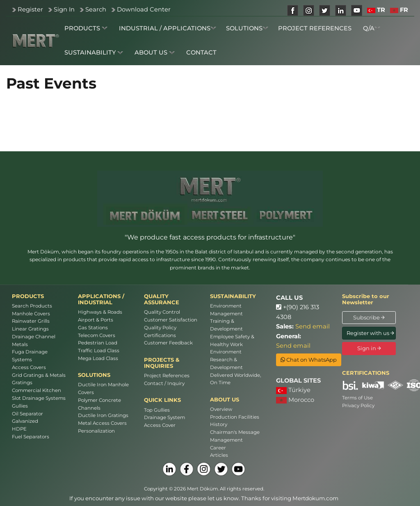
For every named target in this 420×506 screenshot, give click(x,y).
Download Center (144, 9)
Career (218, 448)
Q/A (372, 28)
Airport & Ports (96, 320)
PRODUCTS (86, 28)
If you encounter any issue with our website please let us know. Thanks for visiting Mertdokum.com (204, 498)
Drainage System (164, 417)
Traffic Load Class (99, 351)
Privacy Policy (358, 406)
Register (30, 9)
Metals (20, 344)
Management (226, 440)
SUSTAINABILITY (94, 52)
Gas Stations (93, 328)
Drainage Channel (34, 337)
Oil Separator (27, 414)
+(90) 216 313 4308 (298, 312)
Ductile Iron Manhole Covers (103, 389)
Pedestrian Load (98, 343)
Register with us (370, 333)
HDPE (19, 429)
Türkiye (293, 390)
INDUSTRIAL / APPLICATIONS (168, 28)
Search (96, 9)
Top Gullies (157, 410)
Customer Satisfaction (171, 320)
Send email (313, 326)
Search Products (32, 306)
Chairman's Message (235, 432)
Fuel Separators (31, 437)
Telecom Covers (97, 335)
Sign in (369, 348)
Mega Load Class (98, 358)
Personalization (96, 431)
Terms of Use (357, 398)
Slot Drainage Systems (39, 398)
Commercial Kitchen (37, 390)
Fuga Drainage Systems (30, 356)
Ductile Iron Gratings (103, 415)
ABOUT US (155, 52)
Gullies (20, 406)
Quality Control (162, 312)
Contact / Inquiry (164, 383)
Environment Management (226, 310)
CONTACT (201, 52)
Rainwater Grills (31, 321)
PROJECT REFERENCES (315, 28)
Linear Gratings (30, 329)
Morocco (295, 400)
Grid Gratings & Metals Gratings (39, 379)
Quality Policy (160, 328)
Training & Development (226, 325)
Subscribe (369, 317)
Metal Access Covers (102, 423)
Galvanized (25, 421)
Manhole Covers (31, 314)
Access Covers (29, 367)
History (219, 424)
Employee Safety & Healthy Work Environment (232, 344)
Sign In (64, 9)
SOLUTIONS (247, 28)
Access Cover (160, 425)
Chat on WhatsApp (309, 360)
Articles (219, 455)
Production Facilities (235, 417)
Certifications (160, 335)
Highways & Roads (100, 312)
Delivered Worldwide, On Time (235, 379)
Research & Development (226, 364)
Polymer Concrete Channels (99, 404)
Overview (221, 409)
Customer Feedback (168, 343)
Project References (167, 376)
